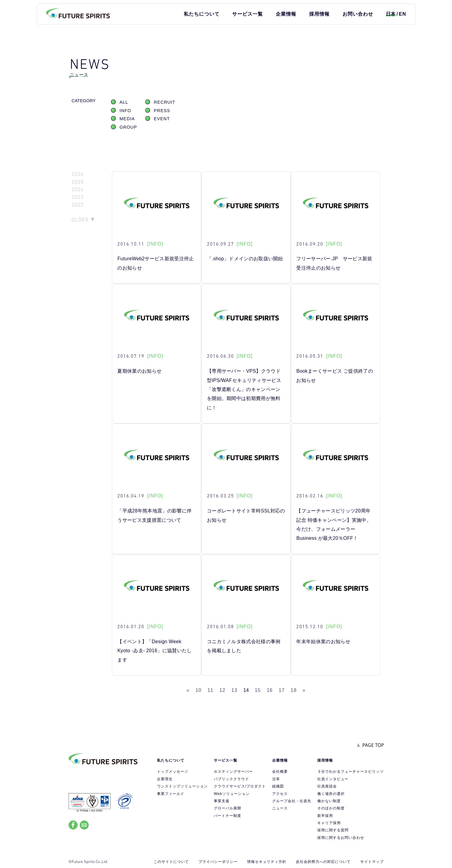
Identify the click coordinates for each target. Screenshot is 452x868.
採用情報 (319, 14)
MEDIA (127, 119)
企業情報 (286, 14)
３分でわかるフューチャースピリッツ (351, 772)
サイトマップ (372, 862)
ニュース (280, 808)
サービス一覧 (248, 14)
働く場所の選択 (331, 794)
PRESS (162, 111)
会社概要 (280, 772)
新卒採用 (325, 816)
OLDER (80, 220)
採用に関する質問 (333, 830)
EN (402, 14)
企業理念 (165, 779)
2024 (78, 189)
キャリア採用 (329, 823)
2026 (78, 174)
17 (282, 690)
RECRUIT (165, 102)
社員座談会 (327, 786)
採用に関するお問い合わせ (341, 838)
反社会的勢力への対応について (323, 862)
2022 (78, 205)
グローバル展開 (228, 808)
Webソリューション (232, 794)
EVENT (162, 119)
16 (270, 690)
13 (235, 690)
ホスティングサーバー (233, 772)
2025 (78, 182)
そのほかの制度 (331, 808)
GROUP (128, 127)
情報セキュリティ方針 (267, 862)
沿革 (276, 779)
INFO (126, 111)
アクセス (280, 794)
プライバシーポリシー (218, 862)
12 (223, 690)
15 (258, 690)
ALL (124, 102)
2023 (78, 197)
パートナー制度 (228, 816)
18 (294, 690)
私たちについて (202, 14)
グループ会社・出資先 (292, 801)
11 (211, 690)
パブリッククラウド (231, 779)
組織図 (278, 786)
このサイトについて (171, 862)
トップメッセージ (173, 772)
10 (198, 690)
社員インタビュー (333, 779)
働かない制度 (329, 801)
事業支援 (222, 801)
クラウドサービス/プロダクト (240, 786)
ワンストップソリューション (182, 786)
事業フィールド (171, 794)
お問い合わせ (358, 14)
